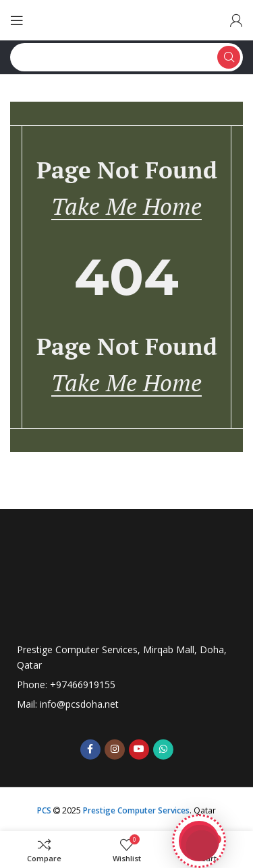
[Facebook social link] (90, 749)
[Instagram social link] (115, 749)
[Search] (126, 57)
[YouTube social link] (139, 749)
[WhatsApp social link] (163, 749)
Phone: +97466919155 (66, 685)
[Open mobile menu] (17, 20)
